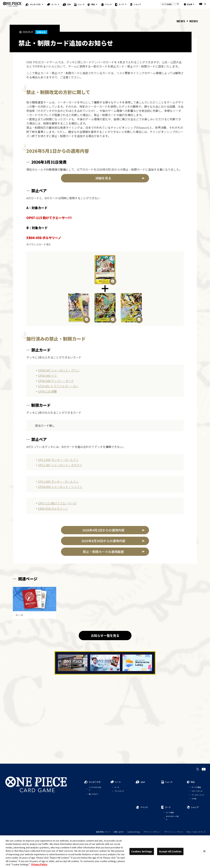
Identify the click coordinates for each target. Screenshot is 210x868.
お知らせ (41, 32)
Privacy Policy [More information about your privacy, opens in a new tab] (39, 864)
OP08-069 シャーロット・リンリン (60, 487)
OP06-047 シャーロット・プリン (59, 370)
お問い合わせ (119, 832)
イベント (109, 4)
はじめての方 (35, 4)
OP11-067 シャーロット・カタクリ (60, 465)
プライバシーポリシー (152, 832)
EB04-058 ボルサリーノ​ (53, 508)
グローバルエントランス (196, 832)
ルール (54, 4)
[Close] (204, 851)
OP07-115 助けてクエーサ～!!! (57, 503)
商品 (93, 4)
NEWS (181, 21)
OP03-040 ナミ (47, 376)
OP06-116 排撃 (47, 391)
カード (121, 4)
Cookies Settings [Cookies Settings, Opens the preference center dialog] (142, 851)
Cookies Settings (134, 832)
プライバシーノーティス (173, 832)
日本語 (189, 4)
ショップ (137, 4)
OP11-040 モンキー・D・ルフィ (58, 460)
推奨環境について (103, 832)
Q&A (69, 4)
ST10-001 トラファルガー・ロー (58, 386)
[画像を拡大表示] (105, 270)
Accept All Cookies (170, 851)
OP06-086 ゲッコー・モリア (56, 381)
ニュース (81, 4)
